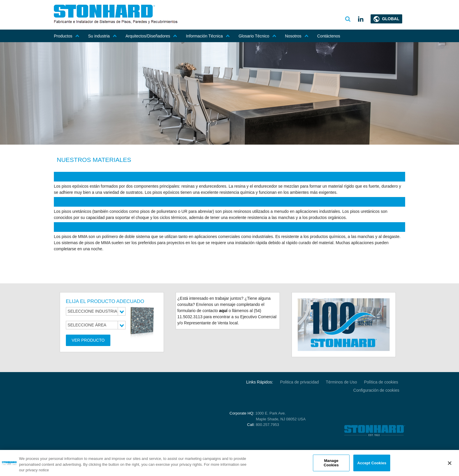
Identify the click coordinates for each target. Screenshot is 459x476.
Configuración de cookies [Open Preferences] (376, 390)
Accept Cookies (372, 463)
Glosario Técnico (257, 36)
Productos (67, 36)
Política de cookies (382, 382)
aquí (223, 311)
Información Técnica (208, 36)
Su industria (102, 36)
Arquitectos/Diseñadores (151, 36)
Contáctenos (329, 36)
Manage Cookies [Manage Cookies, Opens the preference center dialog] (331, 463)
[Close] (450, 463)
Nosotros (297, 36)
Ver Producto (88, 340)
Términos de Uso (341, 382)
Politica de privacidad (299, 382)
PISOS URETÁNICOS (90, 202)
